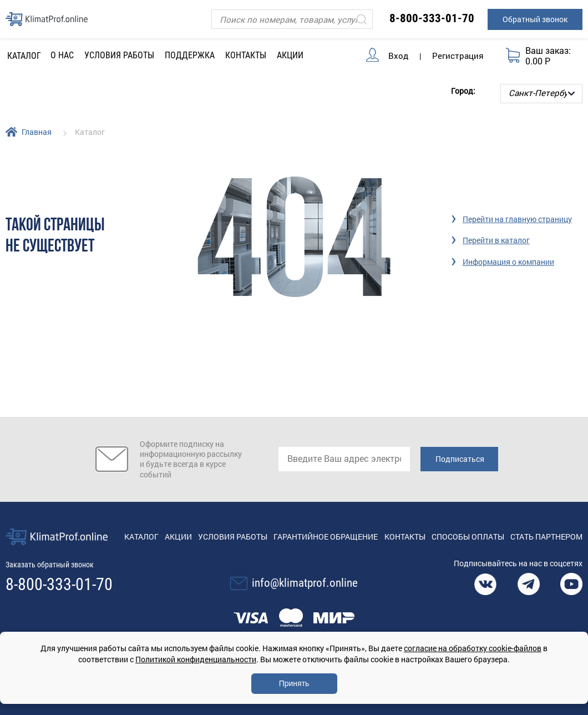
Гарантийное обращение (326, 537)
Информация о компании (508, 262)
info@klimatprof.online (305, 583)
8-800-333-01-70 (432, 18)
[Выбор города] (541, 94)
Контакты (246, 55)
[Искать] (362, 19)
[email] (344, 459)
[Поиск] (292, 19)
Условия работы (119, 55)
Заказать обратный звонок (50, 565)
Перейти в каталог (496, 240)
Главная (37, 132)
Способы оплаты (468, 537)
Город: (463, 91)
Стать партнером (546, 537)
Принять (294, 683)
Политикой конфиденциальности (196, 659)
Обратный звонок (535, 19)
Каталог (141, 537)
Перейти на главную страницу (517, 219)
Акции (290, 55)
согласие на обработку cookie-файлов (473, 648)
